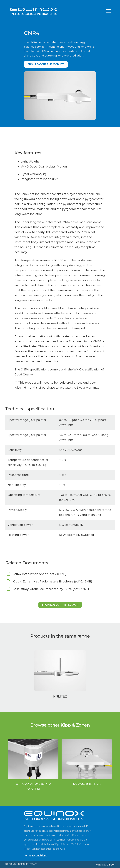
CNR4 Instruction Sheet (30, 574)
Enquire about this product (46, 64)
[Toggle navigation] (108, 11)
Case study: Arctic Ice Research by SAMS (42, 589)
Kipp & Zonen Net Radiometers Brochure (43, 582)
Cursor (111, 864)
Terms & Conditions (35, 855)
